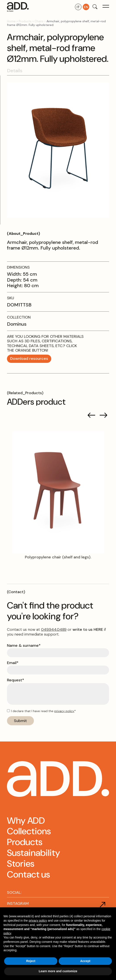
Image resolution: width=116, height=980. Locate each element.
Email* (13, 663)
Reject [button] (31, 961)
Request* (16, 680)
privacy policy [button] (38, 921)
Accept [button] (85, 961)
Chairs (39, 21)
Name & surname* (24, 646)
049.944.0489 (54, 629)
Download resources (29, 359)
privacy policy (64, 711)
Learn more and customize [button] (58, 971)
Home (11, 21)
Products (25, 21)
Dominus (17, 324)
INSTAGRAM (18, 903)
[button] (106, 7)
